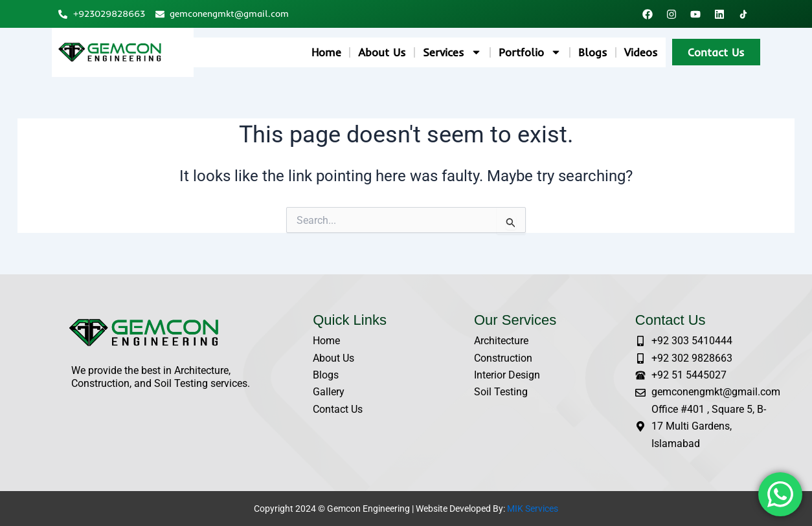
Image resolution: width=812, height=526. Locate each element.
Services (452, 52)
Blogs (593, 52)
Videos (641, 52)
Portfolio (530, 52)
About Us (382, 52)
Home (326, 52)
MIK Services (533, 509)
